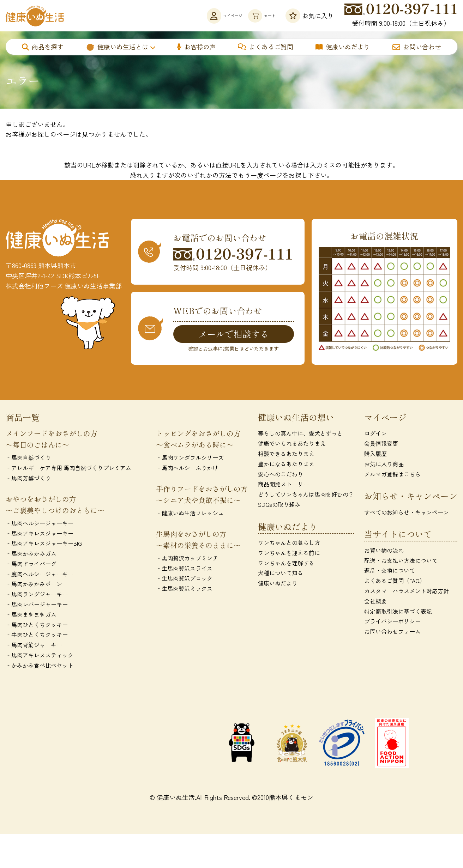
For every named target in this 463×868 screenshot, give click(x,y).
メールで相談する (234, 334)
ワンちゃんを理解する (286, 564)
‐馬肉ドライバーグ (31, 565)
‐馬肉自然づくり (28, 459)
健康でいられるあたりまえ (292, 444)
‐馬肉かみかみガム (31, 554)
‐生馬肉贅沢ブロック (184, 579)
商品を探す (43, 47)
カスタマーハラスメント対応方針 (407, 592)
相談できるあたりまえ (286, 455)
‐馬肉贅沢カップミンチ (187, 559)
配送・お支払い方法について (401, 562)
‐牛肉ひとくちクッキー (37, 636)
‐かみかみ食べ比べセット (40, 666)
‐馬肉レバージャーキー (37, 605)
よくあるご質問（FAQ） (395, 582)
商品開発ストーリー (283, 485)
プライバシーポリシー (392, 623)
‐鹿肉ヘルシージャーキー (40, 575)
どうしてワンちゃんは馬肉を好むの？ (306, 495)
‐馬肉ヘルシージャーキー (40, 524)
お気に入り (310, 16)
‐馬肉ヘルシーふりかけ (187, 469)
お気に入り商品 (384, 465)
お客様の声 (196, 47)
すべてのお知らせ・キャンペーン (407, 513)
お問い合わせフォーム (392, 633)
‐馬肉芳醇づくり (28, 479)
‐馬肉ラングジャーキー (37, 595)
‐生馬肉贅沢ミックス (184, 589)
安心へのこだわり (281, 475)
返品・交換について (390, 572)
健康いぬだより (343, 47)
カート (254, 16)
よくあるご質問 (266, 47)
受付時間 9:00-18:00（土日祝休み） (401, 16)
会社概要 (375, 602)
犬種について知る (281, 574)
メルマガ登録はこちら (392, 475)
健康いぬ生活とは (117, 47)
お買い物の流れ (384, 551)
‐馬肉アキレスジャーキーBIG (44, 545)
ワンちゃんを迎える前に (289, 554)
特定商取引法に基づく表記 (398, 612)
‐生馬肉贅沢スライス (184, 569)
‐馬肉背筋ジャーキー (34, 646)
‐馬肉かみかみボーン (34, 585)
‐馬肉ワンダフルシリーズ (190, 459)
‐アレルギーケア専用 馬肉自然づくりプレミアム (68, 469)
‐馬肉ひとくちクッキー (37, 626)
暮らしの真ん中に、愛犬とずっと (300, 435)
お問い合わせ (417, 47)
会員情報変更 (381, 444)
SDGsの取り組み (279, 505)
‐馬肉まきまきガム (31, 615)
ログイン (375, 435)
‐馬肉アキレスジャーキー (40, 534)
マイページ (197, 16)
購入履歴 (375, 455)
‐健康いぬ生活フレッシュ (190, 514)
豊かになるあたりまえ (286, 465)
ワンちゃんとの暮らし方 (289, 544)
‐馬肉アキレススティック (40, 656)
